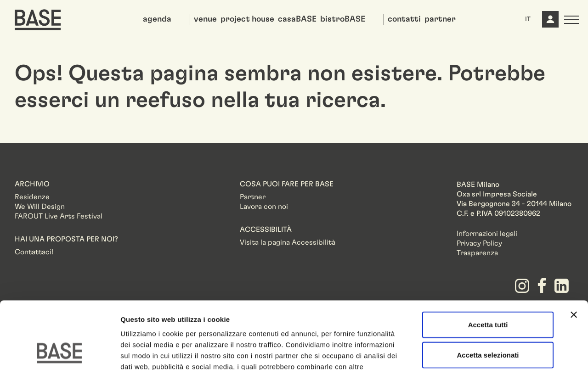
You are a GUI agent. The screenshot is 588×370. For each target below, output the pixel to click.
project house (247, 19)
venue (205, 19)
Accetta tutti (488, 261)
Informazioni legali (487, 234)
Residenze (32, 197)
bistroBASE (343, 19)
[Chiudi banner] (574, 252)
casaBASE (297, 19)
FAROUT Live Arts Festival (59, 216)
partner (440, 19)
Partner (253, 197)
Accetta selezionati (488, 292)
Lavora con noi (264, 207)
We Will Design (40, 207)
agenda (157, 19)
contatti (404, 19)
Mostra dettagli (483, 352)
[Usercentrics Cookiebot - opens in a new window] (59, 352)
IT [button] (528, 19)
